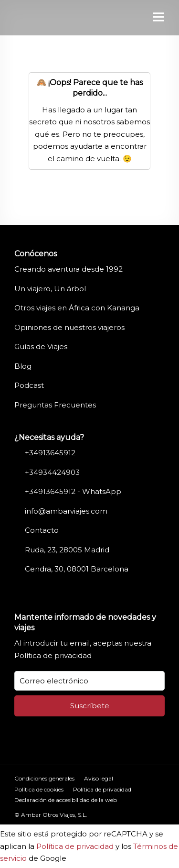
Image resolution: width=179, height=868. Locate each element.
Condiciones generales (44, 778)
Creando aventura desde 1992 (68, 269)
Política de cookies (39, 789)
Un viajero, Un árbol (50, 289)
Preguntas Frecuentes (55, 405)
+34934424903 (52, 472)
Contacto (42, 530)
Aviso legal (99, 778)
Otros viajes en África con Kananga (77, 308)
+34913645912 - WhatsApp (73, 491)
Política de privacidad (53, 655)
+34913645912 (50, 453)
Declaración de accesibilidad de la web (66, 800)
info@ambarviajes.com (66, 511)
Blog (23, 366)
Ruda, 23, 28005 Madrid (67, 550)
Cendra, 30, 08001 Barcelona (77, 569)
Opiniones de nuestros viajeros (69, 327)
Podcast (29, 385)
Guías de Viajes (41, 346)
